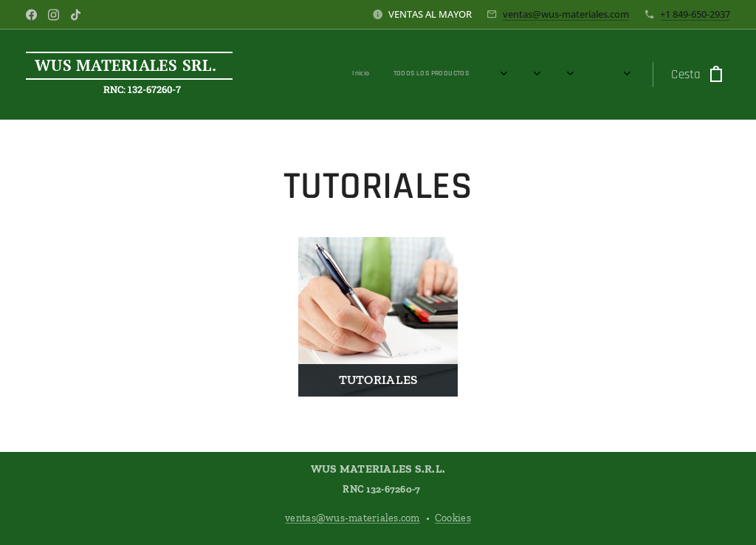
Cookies (453, 518)
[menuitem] (397, 75)
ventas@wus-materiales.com (566, 14)
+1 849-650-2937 (695, 14)
